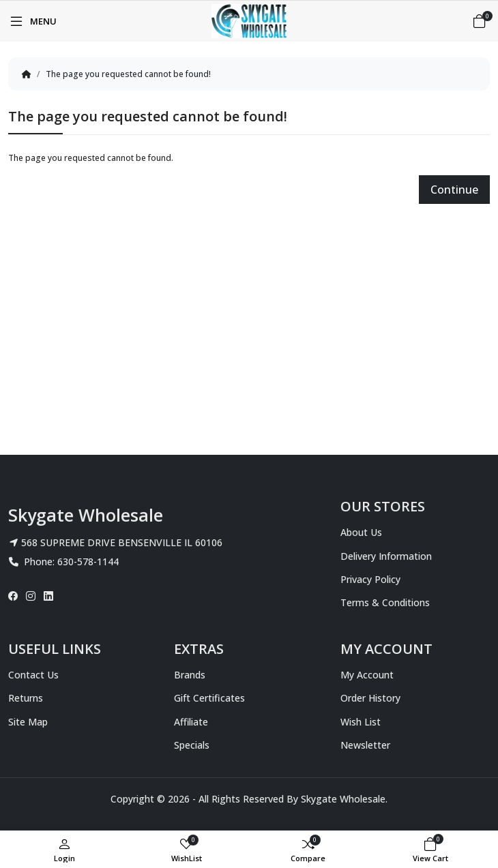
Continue (454, 190)
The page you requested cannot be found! (128, 74)
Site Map (28, 722)
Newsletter (365, 745)
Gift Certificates (209, 698)
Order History (370, 698)
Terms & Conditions (385, 602)
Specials (192, 745)
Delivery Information (386, 556)
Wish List (361, 722)
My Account (367, 675)
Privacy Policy (370, 579)
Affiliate (191, 722)
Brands (190, 675)
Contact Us (33, 675)
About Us (361, 532)
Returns (26, 698)
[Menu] (32, 21)
